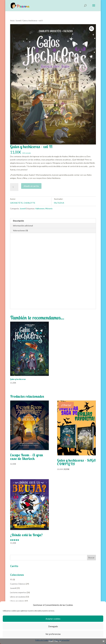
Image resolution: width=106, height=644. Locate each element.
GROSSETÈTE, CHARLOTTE (23, 203)
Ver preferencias (53, 634)
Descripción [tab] (18, 221)
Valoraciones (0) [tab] (20, 230)
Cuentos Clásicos (18, 584)
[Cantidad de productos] (14, 187)
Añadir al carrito (31, 186)
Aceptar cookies (53, 619)
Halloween (40, 208)
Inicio (12, 21)
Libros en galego (17, 601)
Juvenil (18, 21)
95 (11, 579)
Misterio (49, 208)
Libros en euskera (18, 597)
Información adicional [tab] (23, 226)
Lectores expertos (18, 592)
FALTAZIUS (59, 203)
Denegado (53, 626)
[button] (91, 29)
